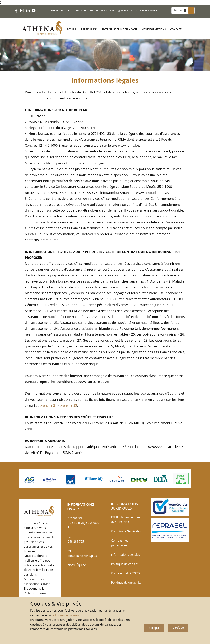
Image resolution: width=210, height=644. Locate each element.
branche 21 (48, 405)
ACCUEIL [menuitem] (72, 29)
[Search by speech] (185, 11)
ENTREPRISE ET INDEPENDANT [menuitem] (120, 29)
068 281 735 (98, 10)
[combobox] (180, 11)
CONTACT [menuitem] (176, 29)
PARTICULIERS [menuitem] (89, 29)
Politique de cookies (125, 564)
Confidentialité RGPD (126, 573)
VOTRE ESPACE (148, 10)
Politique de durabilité (126, 583)
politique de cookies (65, 615)
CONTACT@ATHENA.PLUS (122, 10)
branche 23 (68, 405)
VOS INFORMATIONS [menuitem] (154, 29)
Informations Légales (126, 555)
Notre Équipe (77, 565)
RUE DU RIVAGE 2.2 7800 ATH (68, 10)
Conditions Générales (126, 531)
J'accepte (154, 628)
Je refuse (178, 628)
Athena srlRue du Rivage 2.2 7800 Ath (83, 523)
